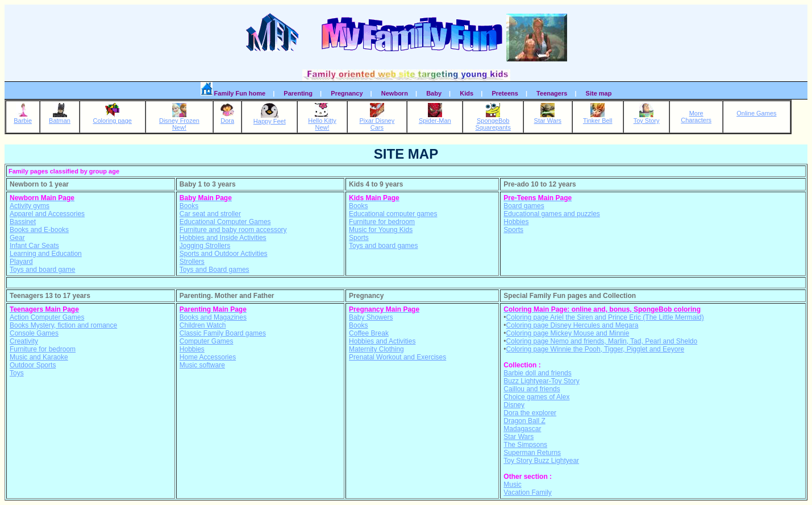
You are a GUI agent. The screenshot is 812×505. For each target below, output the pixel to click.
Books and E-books (39, 230)
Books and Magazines (213, 317)
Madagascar (522, 429)
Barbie (23, 118)
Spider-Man (435, 118)
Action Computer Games (47, 317)
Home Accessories (208, 357)
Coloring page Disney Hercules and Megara (572, 325)
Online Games (756, 113)
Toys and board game (42, 270)
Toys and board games (383, 246)
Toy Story (647, 118)
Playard (21, 262)
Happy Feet (270, 118)
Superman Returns (532, 453)
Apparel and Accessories (47, 214)
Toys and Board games (215, 270)
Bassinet (23, 222)
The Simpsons (525, 445)
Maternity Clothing (376, 349)
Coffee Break (369, 333)
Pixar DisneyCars (377, 121)
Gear (17, 238)
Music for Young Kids (381, 230)
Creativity (24, 341)
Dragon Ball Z (524, 421)
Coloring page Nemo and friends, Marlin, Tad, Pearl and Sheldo (602, 341)
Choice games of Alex (536, 397)
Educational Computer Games (225, 222)
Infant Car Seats (34, 246)
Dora (228, 118)
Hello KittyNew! (322, 121)
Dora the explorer (530, 413)
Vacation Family (527, 492)
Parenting (298, 93)
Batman (60, 118)
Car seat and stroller (210, 214)
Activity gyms (30, 206)
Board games (524, 206)
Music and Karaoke (39, 357)
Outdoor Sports (33, 365)
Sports (359, 238)
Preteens (505, 93)
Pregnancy (347, 93)
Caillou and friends (532, 389)
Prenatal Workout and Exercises (397, 357)
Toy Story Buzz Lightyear (541, 461)
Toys (17, 373)
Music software (202, 365)
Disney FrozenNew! (179, 121)
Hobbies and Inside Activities (223, 238)
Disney (514, 405)
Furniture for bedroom (382, 222)
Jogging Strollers (205, 246)
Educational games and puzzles (551, 214)
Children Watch (203, 325)
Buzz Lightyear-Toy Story (541, 381)
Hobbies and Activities (382, 341)
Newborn (395, 93)
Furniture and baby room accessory (233, 230)
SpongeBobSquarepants (493, 121)
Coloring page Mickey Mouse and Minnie (568, 333)
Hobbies (516, 222)
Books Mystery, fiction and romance (63, 325)
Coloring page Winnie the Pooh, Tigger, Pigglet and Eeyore (596, 349)
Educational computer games (393, 214)
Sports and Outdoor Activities (224, 254)
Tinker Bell (598, 118)
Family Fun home (233, 91)
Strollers (192, 262)
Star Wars (548, 118)
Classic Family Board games (223, 333)
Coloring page (112, 118)
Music (512, 485)
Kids (467, 93)
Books (189, 206)
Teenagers (552, 93)
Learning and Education (46, 254)
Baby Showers (371, 317)
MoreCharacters (696, 117)
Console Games (34, 333)
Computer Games (207, 341)
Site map (599, 93)
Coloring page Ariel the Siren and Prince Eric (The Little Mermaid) (605, 317)
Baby (434, 93)
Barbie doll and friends (537, 373)
